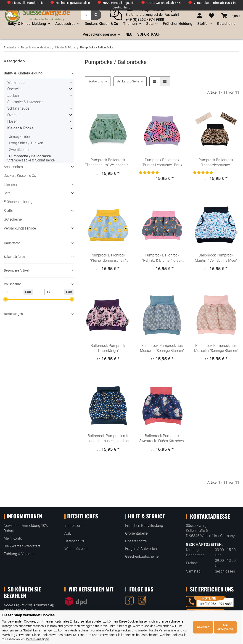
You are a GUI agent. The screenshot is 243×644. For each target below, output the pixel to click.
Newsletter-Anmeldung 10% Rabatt (26, 528)
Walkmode (16, 83)
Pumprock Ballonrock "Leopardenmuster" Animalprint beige (216, 163)
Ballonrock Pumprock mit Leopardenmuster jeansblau (108, 438)
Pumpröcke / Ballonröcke (30, 156)
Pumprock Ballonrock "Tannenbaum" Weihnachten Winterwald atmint (108, 163)
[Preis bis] (54, 292)
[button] (199, 16)
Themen (10, 184)
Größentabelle (136, 533)
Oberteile (14, 89)
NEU (129, 34)
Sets (7, 193)
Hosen (12, 121)
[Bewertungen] (149, 173)
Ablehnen (203, 619)
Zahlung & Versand (19, 554)
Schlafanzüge (18, 108)
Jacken (13, 96)
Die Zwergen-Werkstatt (22, 546)
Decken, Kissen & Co (20, 176)
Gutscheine (13, 219)
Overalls (14, 115)
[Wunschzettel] (211, 16)
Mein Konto (13, 538)
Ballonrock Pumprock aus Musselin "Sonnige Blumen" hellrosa (216, 348)
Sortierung (96, 81)
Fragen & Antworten (141, 549)
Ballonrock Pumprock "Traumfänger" (108, 348)
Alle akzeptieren (225, 619)
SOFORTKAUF (149, 34)
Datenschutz (74, 541)
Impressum (73, 526)
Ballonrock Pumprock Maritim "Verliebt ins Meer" (216, 258)
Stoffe (8, 211)
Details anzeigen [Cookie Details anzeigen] (38, 631)
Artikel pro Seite (128, 81)
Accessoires (13, 167)
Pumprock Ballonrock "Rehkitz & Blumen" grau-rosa (162, 258)
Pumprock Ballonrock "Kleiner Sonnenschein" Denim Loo (108, 258)
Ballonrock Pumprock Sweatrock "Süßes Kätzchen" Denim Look (162, 439)
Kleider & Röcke (20, 128)
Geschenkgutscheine (142, 556)
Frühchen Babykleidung (144, 526)
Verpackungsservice (20, 228)
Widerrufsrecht (76, 549)
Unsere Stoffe (136, 541)
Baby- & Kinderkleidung (23, 73)
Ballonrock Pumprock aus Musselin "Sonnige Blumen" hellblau (162, 348)
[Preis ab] (13, 292)
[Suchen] (86, 15)
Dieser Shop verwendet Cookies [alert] (28, 607)
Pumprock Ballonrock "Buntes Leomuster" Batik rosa (162, 163)
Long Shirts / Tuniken (26, 143)
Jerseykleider (20, 137)
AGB (68, 533)
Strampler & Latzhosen (25, 102)
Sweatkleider (19, 150)
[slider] (5, 299)
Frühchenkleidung (18, 202)
